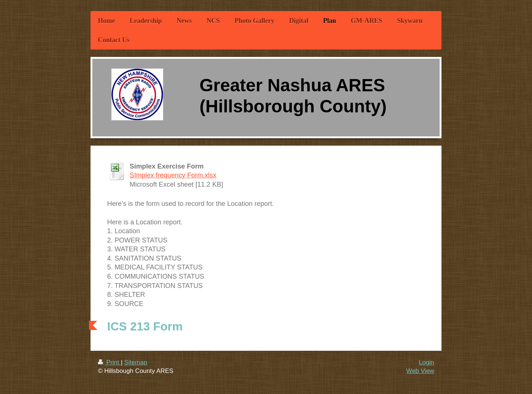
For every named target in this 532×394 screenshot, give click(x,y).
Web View (420, 371)
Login (427, 362)
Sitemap (136, 362)
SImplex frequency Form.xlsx (173, 175)
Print (109, 362)
